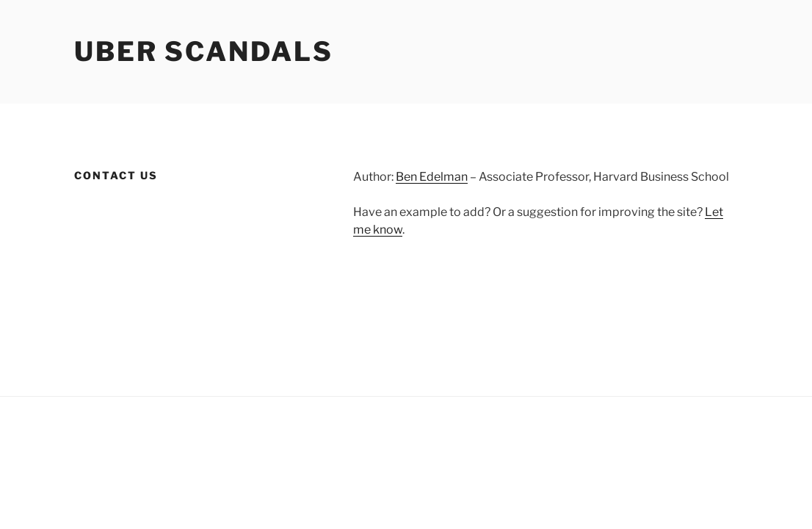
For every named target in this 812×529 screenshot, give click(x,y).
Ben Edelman (432, 177)
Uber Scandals (203, 51)
